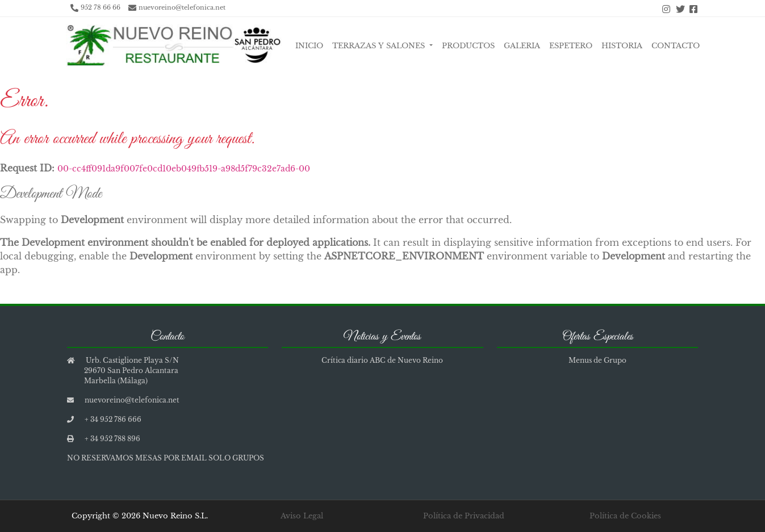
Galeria (522, 46)
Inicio (309, 46)
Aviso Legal (302, 516)
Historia (622, 46)
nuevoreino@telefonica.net (182, 7)
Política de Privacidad (464, 516)
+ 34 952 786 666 (113, 419)
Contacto (676, 46)
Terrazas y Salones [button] (380, 46)
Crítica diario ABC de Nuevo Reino (382, 360)
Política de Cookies (625, 516)
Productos (468, 46)
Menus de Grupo (597, 360)
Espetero (571, 46)
